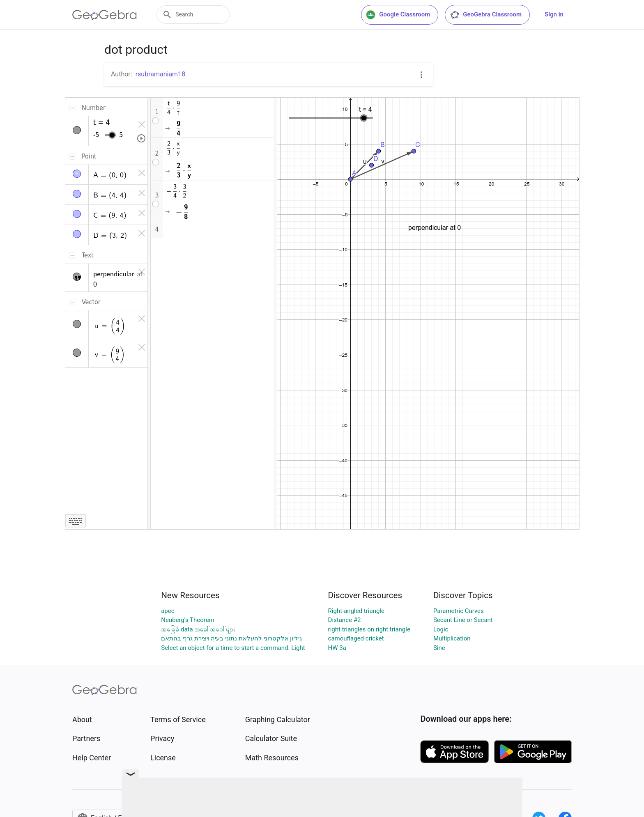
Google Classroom (398, 15)
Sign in (554, 14)
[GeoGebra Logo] (105, 15)
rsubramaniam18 (160, 74)
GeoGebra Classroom (486, 15)
